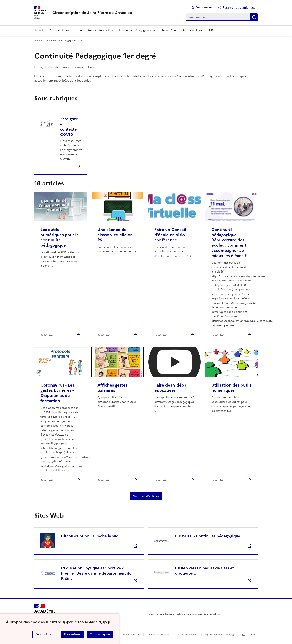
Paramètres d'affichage (222, 635)
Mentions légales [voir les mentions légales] (132, 635)
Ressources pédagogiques (135, 30)
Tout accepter (100, 634)
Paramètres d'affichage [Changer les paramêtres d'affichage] (239, 7)
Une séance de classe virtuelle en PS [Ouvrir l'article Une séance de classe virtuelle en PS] (115, 235)
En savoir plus (45, 634)
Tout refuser (72, 634)
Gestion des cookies (187, 635)
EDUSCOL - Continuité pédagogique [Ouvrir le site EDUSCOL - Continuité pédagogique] (208, 536)
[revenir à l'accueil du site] (92, 13)
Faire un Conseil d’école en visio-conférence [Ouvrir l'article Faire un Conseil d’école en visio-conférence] (170, 235)
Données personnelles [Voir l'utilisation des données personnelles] (158, 635)
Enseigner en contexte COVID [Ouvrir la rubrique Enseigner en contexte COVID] (69, 127)
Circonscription (60, 30)
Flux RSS (251, 635)
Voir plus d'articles (146, 496)
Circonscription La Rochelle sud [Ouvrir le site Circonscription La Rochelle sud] (90, 536)
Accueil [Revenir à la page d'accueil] (39, 30)
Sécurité (167, 30)
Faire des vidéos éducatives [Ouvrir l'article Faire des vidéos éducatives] (170, 388)
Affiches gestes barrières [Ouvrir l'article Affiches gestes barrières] (112, 388)
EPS (211, 30)
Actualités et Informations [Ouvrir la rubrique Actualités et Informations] (97, 30)
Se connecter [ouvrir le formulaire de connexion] (204, 7)
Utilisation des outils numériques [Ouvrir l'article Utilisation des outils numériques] (231, 388)
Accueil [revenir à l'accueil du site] (38, 41)
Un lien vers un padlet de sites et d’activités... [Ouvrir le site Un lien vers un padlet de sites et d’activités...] (205, 571)
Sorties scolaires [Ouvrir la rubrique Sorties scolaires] (193, 30)
